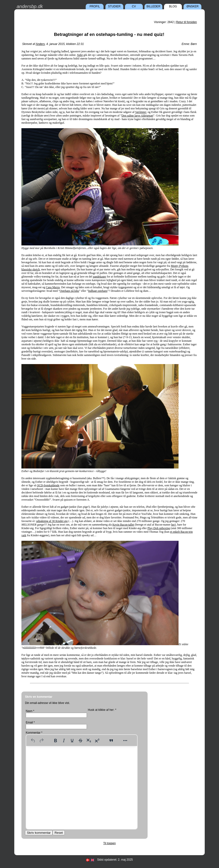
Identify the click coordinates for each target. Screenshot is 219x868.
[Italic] (64, 741)
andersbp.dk (30, 6)
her (173, 525)
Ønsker (193, 6)
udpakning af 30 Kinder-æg (52, 521)
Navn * (30, 711)
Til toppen (109, 843)
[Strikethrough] (80, 741)
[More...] (125, 741)
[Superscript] (97, 741)
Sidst (80, 55)
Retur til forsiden (187, 22)
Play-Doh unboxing (159, 528)
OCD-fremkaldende (48, 485)
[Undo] (33, 741)
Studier (114, 6)
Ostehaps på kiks (69, 291)
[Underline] (72, 741)
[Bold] (55, 741)
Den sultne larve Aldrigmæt (137, 116)
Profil (95, 6)
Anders (40, 44)
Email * (30, 722)
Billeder (154, 6)
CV (134, 6)
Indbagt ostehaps (98, 291)
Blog (173, 6)
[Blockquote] (111, 741)
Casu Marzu (53, 287)
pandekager (99, 277)
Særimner (141, 112)
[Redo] (41, 741)
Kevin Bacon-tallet (123, 525)
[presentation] (116, 721)
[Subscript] (89, 741)
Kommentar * (34, 733)
